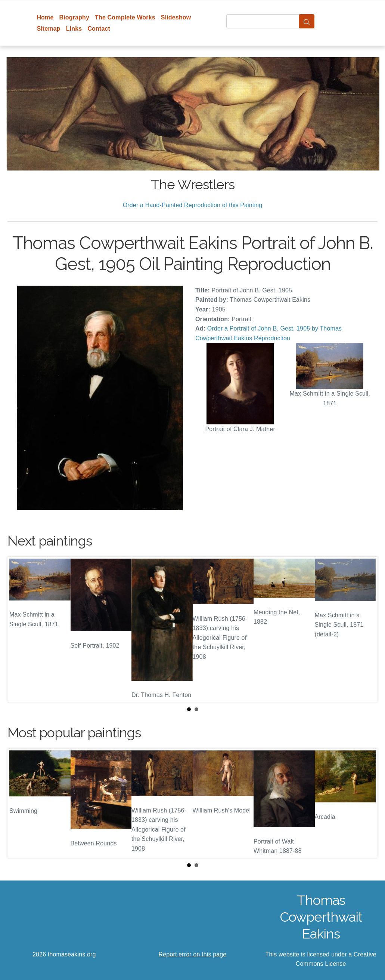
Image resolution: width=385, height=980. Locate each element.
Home (45, 17)
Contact (99, 29)
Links (74, 29)
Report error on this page (193, 954)
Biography (74, 17)
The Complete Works (125, 17)
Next (366, 629)
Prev (19, 629)
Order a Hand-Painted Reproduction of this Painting (193, 205)
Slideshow (176, 17)
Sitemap (48, 29)
